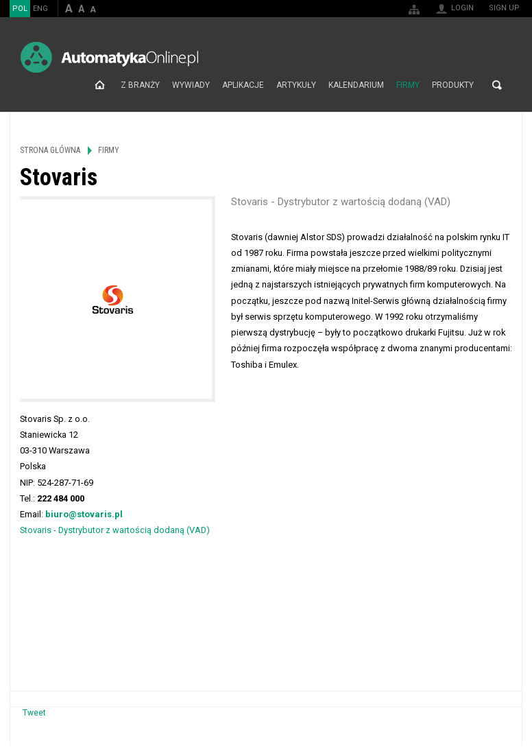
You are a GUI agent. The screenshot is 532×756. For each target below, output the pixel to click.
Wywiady (191, 85)
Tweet (34, 713)
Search (497, 85)
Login (462, 8)
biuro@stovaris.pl (84, 514)
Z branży (140, 85)
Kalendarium (356, 85)
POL (20, 9)
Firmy (408, 85)
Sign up (504, 8)
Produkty (453, 85)
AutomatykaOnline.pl (109, 57)
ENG (40, 9)
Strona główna (100, 85)
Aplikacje (243, 85)
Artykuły (296, 85)
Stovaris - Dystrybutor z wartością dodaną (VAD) (115, 530)
